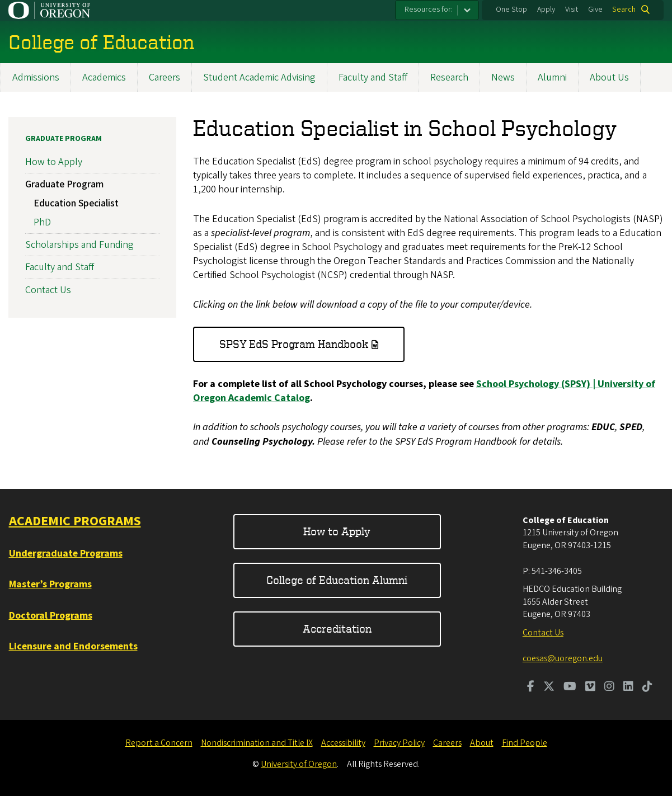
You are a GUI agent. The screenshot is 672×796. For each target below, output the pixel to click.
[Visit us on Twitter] (549, 687)
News (503, 77)
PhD (42, 222)
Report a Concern (159, 743)
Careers (165, 77)
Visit (572, 10)
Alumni (552, 77)
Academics (104, 77)
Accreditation (337, 628)
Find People (525, 743)
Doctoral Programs (51, 616)
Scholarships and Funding (79, 245)
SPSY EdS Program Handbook (294, 344)
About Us (609, 77)
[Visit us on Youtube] (570, 687)
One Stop (511, 10)
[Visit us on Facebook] (531, 687)
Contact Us (48, 290)
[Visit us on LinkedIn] (628, 687)
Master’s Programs (50, 584)
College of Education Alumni (337, 580)
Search (624, 10)
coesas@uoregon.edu (563, 658)
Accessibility (343, 743)
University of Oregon (299, 764)
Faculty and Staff (373, 77)
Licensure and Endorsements (73, 646)
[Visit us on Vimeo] (590, 687)
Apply (546, 10)
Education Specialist (76, 203)
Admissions (36, 77)
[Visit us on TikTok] (647, 687)
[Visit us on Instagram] (609, 687)
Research (449, 77)
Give (595, 10)
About (482, 743)
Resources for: (429, 10)
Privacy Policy (399, 743)
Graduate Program (64, 139)
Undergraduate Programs (66, 554)
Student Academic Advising (259, 77)
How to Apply (54, 162)
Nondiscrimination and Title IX (257, 743)
